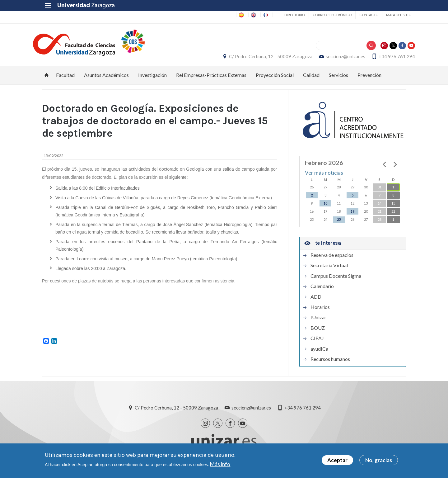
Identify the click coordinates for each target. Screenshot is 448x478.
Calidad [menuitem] (311, 78)
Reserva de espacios (332, 258)
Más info (220, 464)
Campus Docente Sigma (336, 279)
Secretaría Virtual (329, 269)
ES (225, 15)
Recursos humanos (330, 362)
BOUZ (318, 331)
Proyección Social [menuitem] (275, 78)
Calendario (322, 290)
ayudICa (319, 352)
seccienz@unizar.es (336, 58)
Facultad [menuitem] (65, 78)
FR (259, 15)
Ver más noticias (324, 176)
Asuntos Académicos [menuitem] (106, 78)
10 (325, 207)
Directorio (285, 15)
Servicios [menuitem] (338, 78)
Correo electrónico (323, 15)
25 (339, 223)
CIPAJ (317, 342)
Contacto (359, 15)
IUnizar (318, 321)
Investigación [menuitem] (152, 78)
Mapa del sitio (389, 15)
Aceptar (337, 460)
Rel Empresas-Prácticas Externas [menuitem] (211, 78)
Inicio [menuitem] (47, 78)
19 (352, 215)
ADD (316, 300)
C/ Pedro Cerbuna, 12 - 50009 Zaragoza (262, 58)
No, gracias (379, 460)
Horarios (320, 310)
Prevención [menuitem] (369, 78)
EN (242, 15)
